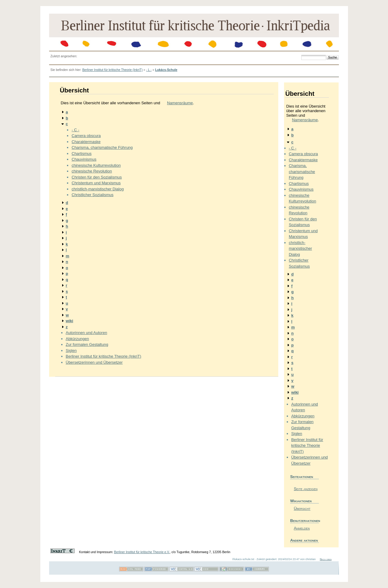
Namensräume (180, 103)
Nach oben (326, 559)
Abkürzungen (77, 339)
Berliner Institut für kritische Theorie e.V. (142, 552)
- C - (75, 130)
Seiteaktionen (302, 477)
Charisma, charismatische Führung (102, 147)
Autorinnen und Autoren (87, 333)
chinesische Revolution (92, 171)
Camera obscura (86, 136)
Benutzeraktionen (304, 521)
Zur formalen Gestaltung (87, 344)
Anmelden (302, 528)
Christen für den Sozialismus (97, 177)
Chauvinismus (84, 159)
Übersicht (302, 508)
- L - (149, 70)
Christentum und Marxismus (96, 183)
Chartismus (82, 154)
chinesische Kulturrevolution (96, 165)
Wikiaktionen (301, 501)
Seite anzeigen (306, 489)
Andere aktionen (304, 540)
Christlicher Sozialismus (92, 195)
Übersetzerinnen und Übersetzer (94, 362)
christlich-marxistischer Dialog (98, 189)
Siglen (71, 351)
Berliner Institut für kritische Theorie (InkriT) (112, 70)
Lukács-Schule (166, 70)
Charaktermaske (86, 142)
